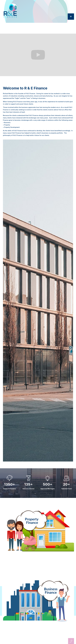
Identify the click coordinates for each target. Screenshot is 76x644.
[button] (71, 17)
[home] (11, 11)
